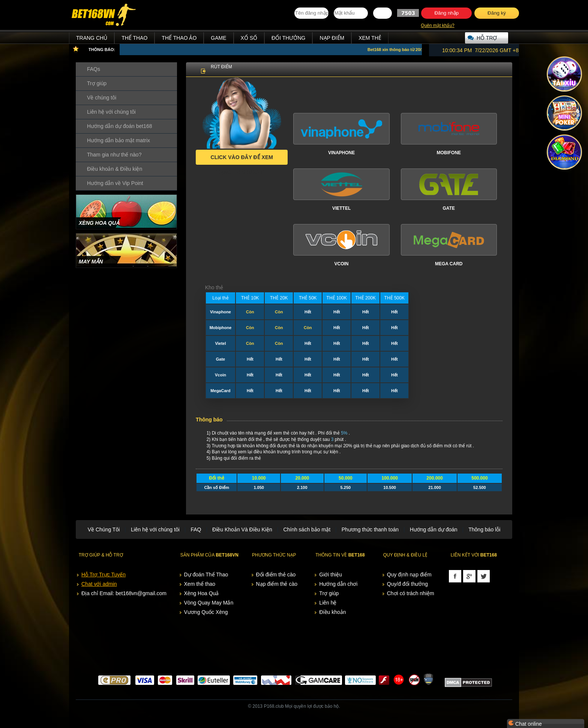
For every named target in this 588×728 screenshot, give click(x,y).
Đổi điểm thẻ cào (276, 575)
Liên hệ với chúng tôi (111, 112)
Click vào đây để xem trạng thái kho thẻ (242, 159)
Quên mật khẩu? (437, 26)
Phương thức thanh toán (370, 529)
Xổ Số (249, 38)
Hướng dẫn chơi (338, 584)
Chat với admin (99, 584)
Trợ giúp (97, 83)
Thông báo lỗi (484, 529)
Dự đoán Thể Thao (206, 575)
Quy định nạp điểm (409, 575)
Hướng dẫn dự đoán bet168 (120, 126)
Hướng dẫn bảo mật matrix (118, 140)
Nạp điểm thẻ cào (277, 584)
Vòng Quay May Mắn (209, 603)
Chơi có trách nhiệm (411, 593)
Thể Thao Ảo (179, 38)
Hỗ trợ (487, 38)
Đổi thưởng (288, 38)
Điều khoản (332, 612)
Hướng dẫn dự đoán (434, 529)
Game (218, 38)
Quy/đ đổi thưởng (407, 584)
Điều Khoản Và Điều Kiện (242, 529)
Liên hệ (328, 603)
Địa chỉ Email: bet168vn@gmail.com (124, 593)
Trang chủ (92, 38)
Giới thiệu (331, 575)
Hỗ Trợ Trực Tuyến (103, 575)
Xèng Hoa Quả (202, 593)
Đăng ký (497, 13)
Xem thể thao (200, 584)
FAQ (196, 529)
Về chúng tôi (102, 98)
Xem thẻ (370, 38)
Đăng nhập (446, 13)
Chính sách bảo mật (307, 529)
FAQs (94, 69)
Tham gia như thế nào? (114, 155)
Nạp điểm (332, 38)
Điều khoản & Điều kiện (115, 169)
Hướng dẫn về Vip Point (115, 183)
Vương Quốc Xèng (206, 612)
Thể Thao (134, 38)
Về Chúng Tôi (104, 529)
